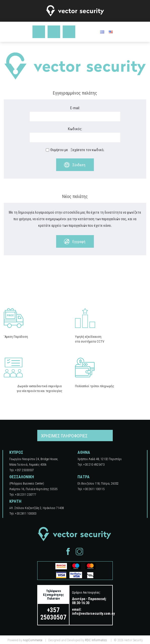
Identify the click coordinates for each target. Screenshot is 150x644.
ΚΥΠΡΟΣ (16, 452)
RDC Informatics (96, 640)
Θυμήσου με (59, 150)
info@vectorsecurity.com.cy (93, 613)
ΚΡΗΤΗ (15, 501)
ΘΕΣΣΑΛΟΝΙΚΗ (22, 477)
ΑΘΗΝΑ (84, 452)
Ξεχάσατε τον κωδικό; (87, 150)
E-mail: (75, 108)
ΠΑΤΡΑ (84, 477)
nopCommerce (33, 640)
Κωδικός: (75, 129)
